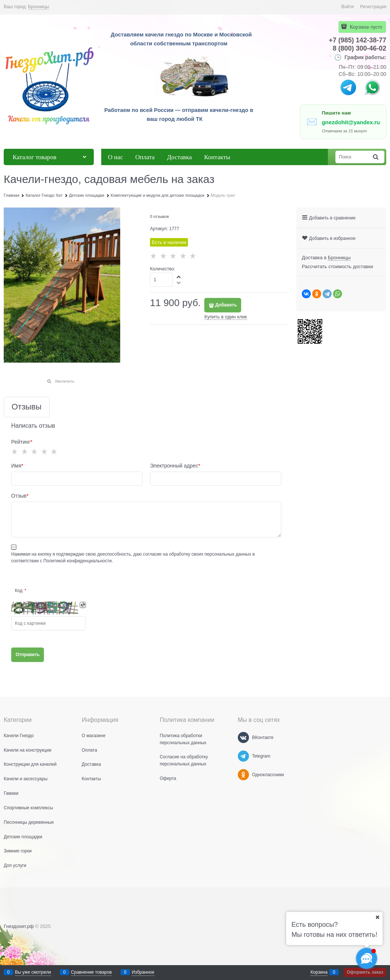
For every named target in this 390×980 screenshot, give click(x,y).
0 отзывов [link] (159, 216)
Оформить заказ (365, 972)
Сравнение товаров (92, 972)
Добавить (226, 305)
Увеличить (65, 381)
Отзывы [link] (27, 407)
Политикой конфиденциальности (78, 561)
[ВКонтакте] (243, 738)
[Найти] (376, 157)
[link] (39, 7)
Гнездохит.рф (19, 926)
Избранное (143, 972)
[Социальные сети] (367, 958)
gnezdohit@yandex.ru (351, 122)
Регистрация (373, 7)
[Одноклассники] (243, 775)
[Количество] (161, 280)
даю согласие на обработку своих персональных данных (192, 554)
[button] (179, 277)
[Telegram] (243, 756)
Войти (348, 7)
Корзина (319, 972)
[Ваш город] (377, 917)
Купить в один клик (226, 317)
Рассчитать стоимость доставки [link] (337, 266)
